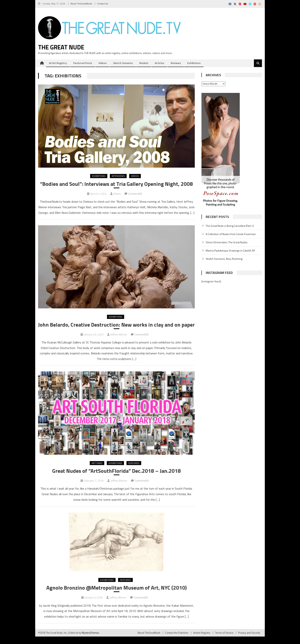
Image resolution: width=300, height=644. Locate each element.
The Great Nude (61, 47)
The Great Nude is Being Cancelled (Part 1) (230, 226)
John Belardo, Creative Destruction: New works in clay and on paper (116, 328)
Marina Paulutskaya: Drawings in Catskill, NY (230, 251)
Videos (103, 63)
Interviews (118, 176)
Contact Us (102, 4)
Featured (134, 470)
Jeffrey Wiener (119, 342)
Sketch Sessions (123, 63)
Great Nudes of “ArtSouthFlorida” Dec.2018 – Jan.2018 (116, 478)
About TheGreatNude (81, 4)
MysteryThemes (90, 640)
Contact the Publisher (177, 640)
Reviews (176, 63)
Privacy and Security (249, 640)
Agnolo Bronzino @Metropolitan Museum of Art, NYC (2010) (117, 595)
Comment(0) (135, 194)
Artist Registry (58, 63)
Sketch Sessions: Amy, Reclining (224, 259)
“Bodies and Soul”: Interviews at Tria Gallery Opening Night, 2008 (116, 184)
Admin (117, 194)
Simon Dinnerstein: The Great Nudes (227, 242)
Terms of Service (224, 640)
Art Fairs (97, 470)
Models (144, 63)
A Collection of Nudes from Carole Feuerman (231, 234)
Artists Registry (202, 640)
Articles (159, 63)
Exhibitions (194, 63)
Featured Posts (83, 63)
